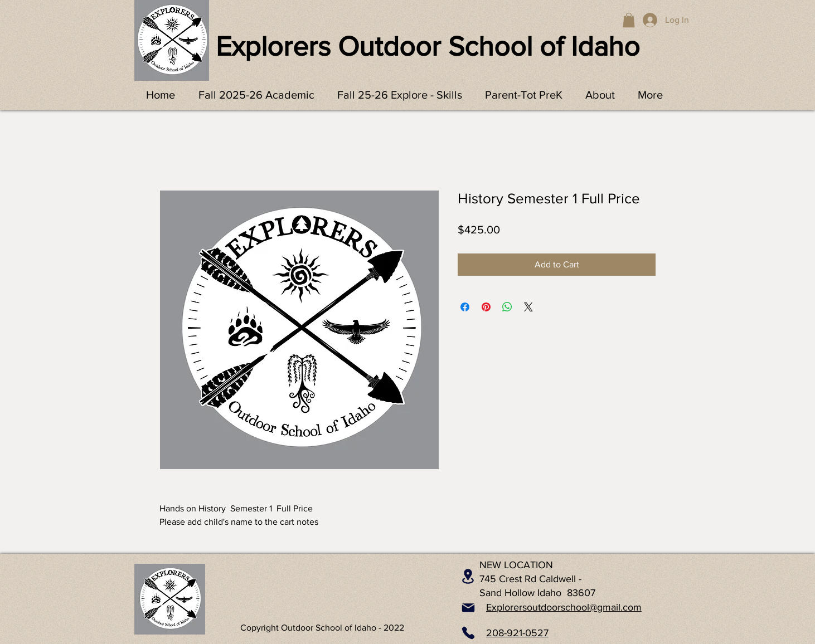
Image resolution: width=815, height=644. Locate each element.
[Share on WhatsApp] (507, 307)
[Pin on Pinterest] (486, 307)
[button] (629, 20)
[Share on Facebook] (465, 307)
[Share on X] (528, 307)
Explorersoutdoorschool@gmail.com (564, 607)
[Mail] (468, 608)
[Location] (468, 577)
